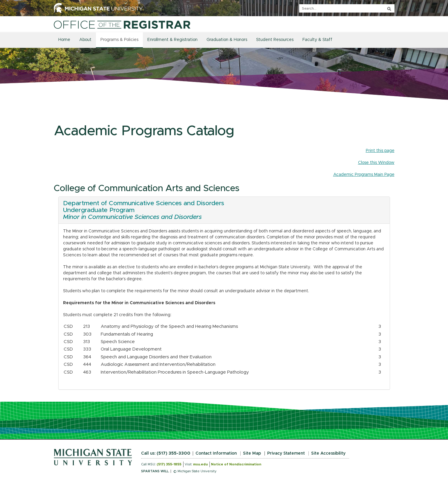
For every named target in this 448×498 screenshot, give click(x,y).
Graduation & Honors (227, 40)
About (85, 40)
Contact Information (216, 453)
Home (64, 40)
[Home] (122, 25)
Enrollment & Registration (172, 40)
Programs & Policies (119, 40)
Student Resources (275, 40)
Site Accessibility (328, 453)
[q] (347, 8)
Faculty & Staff (317, 40)
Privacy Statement (286, 453)
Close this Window (376, 163)
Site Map (252, 453)
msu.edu (200, 464)
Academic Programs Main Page (364, 175)
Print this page (380, 151)
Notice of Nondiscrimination (236, 464)
